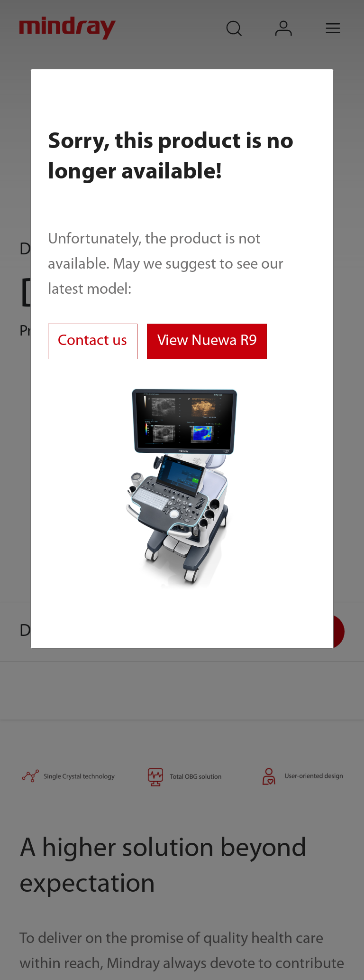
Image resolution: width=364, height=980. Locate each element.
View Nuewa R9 (207, 341)
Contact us (92, 341)
